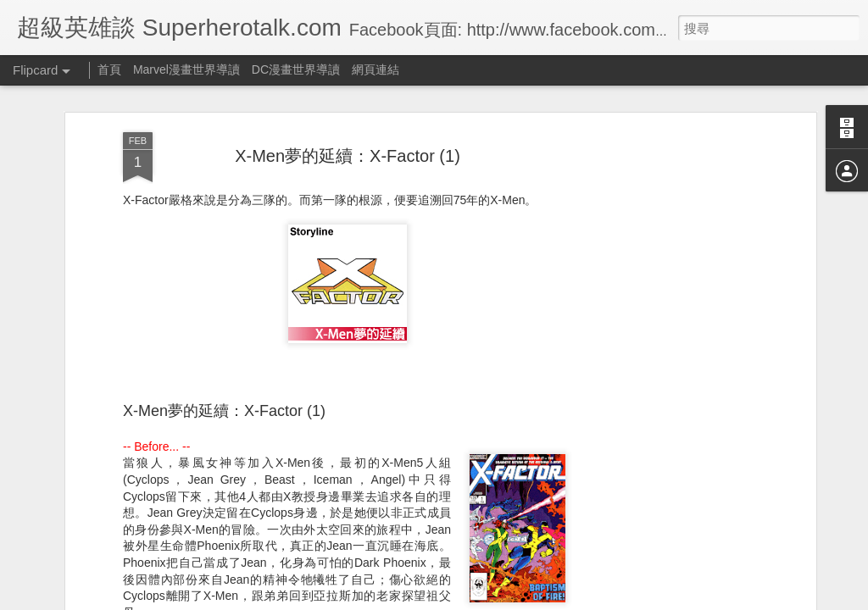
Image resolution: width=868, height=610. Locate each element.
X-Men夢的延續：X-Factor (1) (348, 144)
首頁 (109, 69)
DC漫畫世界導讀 (296, 69)
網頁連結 (376, 69)
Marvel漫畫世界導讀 (186, 69)
